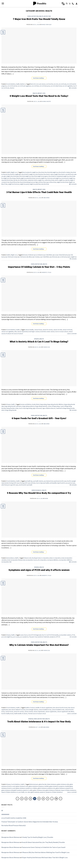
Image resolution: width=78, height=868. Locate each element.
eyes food (56, 481)
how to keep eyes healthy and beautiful (46, 483)
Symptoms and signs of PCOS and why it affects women (39, 570)
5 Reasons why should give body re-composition (36, 558)
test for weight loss (60, 180)
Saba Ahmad (46, 198)
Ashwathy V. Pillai (46, 272)
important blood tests (7, 180)
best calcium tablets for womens (17, 710)
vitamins (12, 88)
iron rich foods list (12, 86)
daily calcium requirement (21, 332)
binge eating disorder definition (55, 404)
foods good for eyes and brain (28, 483)
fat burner (25, 255)
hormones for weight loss (68, 178)
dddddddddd (5, 814)
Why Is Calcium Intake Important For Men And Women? (39, 645)
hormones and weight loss (54, 178)
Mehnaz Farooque (46, 25)
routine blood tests (49, 180)
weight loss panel (24, 184)
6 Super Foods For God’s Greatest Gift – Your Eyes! (39, 418)
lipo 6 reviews (36, 257)
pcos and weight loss (7, 637)
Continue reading (39, 78)
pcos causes (16, 637)
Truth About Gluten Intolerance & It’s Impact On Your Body (39, 721)
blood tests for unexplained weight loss (59, 176)
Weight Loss (41, 93)
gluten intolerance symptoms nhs (46, 788)
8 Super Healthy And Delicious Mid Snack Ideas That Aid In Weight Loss (45, 857)
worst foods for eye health (25, 485)
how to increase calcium (62, 332)
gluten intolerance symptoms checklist (39, 786)
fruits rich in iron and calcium (38, 84)
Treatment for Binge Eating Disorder (65, 408)
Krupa (46, 498)
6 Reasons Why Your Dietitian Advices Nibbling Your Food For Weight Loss (46, 852)
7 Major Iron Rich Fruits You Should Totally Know (39, 19)
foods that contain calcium (48, 332)
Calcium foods (38, 330)
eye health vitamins (38, 481)
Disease (36, 339)
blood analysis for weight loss (30, 172)
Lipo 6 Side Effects (45, 257)
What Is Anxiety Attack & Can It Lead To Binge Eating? (39, 342)
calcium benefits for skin (58, 710)
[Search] (67, 3)
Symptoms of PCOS (55, 637)
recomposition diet (6, 562)
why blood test (45, 184)
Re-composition (42, 560)
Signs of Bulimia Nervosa (49, 408)
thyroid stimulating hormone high (29, 182)
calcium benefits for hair (45, 710)
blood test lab (39, 174)
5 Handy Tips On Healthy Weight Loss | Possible (37, 837)
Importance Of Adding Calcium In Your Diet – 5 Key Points (39, 267)
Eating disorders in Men (12, 408)
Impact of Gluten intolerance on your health (13, 792)
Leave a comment (72, 334)
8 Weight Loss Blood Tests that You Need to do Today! (39, 96)
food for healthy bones (7, 714)
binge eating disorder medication (13, 406)
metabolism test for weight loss (36, 180)
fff (2, 811)
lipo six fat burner (62, 257)
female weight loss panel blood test (26, 178)
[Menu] (3, 3)
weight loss (74, 257)
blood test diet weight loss (51, 172)
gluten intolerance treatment (53, 790)
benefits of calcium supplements (44, 708)
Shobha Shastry (46, 101)
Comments (73, 88)
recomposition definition (65, 560)
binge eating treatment (41, 406)
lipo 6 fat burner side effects (25, 257)
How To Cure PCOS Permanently (50, 635)
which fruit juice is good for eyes (10, 485)
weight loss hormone (14, 184)
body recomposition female (15, 560)
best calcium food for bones (60, 708)
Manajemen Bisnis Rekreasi (10, 837)
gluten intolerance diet (63, 784)
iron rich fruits (35, 86)
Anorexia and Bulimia (26, 404)
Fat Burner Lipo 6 (32, 255)
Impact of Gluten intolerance (68, 790)
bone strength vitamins (32, 710)
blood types (13, 178)
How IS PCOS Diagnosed (35, 635)
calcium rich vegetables (8, 332)
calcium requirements (39, 712)
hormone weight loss (41, 178)
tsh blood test (42, 182)
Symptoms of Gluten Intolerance (54, 792)
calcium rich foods (67, 330)
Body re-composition (55, 558)
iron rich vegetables (68, 86)
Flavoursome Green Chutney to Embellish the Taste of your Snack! (44, 847)
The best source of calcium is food (37, 714)
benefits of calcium (30, 708)
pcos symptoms (24, 637)
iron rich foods (62, 84)
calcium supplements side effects (65, 712)
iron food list (50, 84)
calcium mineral (29, 712)
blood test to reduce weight (51, 174)
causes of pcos (24, 635)
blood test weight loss (25, 176)
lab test (15, 180)
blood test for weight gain (14, 174)
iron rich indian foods (56, 86)
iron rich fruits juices (45, 86)
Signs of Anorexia (37, 408)
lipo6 (69, 257)
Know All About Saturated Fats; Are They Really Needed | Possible (43, 842)
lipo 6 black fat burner (62, 255)
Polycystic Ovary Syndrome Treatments (39, 637)
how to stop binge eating (26, 408)
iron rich (56, 84)
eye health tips (29, 481)
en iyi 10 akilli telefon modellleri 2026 (14, 818)
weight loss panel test (35, 184)
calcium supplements (51, 712)
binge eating (43, 404)
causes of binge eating (54, 406)
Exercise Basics (36, 490)
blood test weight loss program (40, 176)
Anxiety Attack (36, 404)
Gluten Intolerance (52, 784)
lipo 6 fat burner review (11, 257)
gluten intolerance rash (22, 786)
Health (41, 16)
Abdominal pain (34, 784)
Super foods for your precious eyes (66, 483)
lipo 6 (54, 255)
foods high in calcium (34, 332)
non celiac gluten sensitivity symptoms (35, 792)
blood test (41, 172)
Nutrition (47, 16)
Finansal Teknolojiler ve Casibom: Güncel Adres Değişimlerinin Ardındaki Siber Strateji (30, 822)
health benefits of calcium (21, 714)
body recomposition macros (30, 560)
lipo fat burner (54, 257)
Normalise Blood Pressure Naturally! (14, 825)
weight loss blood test (62, 182)
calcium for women (48, 330)
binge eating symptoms (28, 406)
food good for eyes (14, 483)
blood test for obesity (64, 172)
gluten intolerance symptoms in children (26, 788)
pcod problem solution (65, 635)
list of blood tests (22, 180)
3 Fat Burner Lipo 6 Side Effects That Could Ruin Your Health (39, 192)
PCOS (73, 635)
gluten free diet (43, 784)
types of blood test (51, 182)
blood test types (15, 176)
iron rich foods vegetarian (24, 86)
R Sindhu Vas (46, 347)
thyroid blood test (15, 182)
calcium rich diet (58, 330)
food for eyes (63, 481)
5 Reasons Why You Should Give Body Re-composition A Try (39, 493)
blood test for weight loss (28, 174)
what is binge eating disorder (9, 410)
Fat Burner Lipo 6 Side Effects (45, 255)
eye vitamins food (49, 481)
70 (56, 799)
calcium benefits (29, 330)
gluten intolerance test (39, 790)
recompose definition (53, 560)
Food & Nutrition (33, 16)
